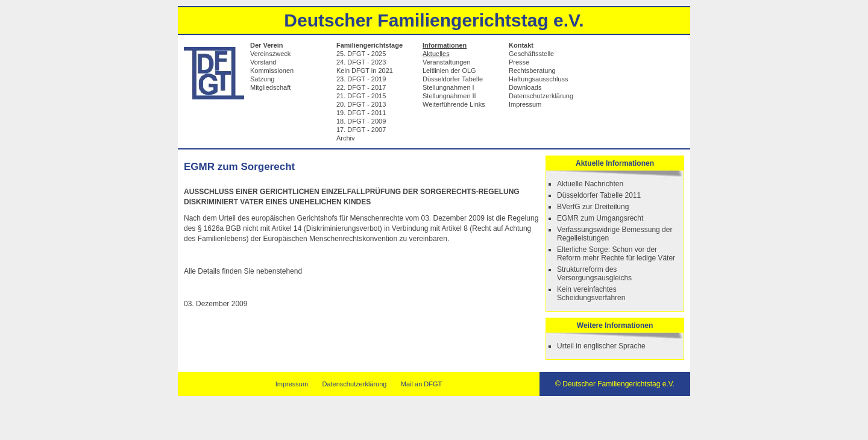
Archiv (346, 138)
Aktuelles (436, 54)
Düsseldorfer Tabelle (453, 79)
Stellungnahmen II (449, 96)
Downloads (525, 87)
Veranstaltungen (447, 62)
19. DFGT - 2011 (361, 113)
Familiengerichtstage (370, 45)
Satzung (262, 79)
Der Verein (266, 45)
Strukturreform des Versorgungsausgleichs (594, 274)
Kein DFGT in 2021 (365, 71)
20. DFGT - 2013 (361, 104)
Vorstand (263, 62)
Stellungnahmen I (448, 87)
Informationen (445, 45)
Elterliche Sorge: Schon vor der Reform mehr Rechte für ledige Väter (616, 254)
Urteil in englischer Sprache (601, 346)
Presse (519, 62)
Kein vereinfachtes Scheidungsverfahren (591, 294)
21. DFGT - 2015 (361, 96)
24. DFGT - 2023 (361, 62)
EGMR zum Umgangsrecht (600, 218)
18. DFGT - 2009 (361, 121)
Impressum (525, 104)
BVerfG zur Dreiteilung (593, 207)
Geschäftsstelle (531, 54)
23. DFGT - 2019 (361, 79)
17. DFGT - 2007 (361, 130)
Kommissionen (272, 71)
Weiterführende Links (454, 104)
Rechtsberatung (532, 71)
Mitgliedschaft (270, 87)
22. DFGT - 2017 (361, 87)
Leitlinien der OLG (449, 71)
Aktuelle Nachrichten (590, 184)
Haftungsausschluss (538, 79)
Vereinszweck (270, 54)
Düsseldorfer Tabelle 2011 (599, 195)
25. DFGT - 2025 (361, 54)
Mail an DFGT (421, 384)
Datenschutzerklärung (541, 96)
